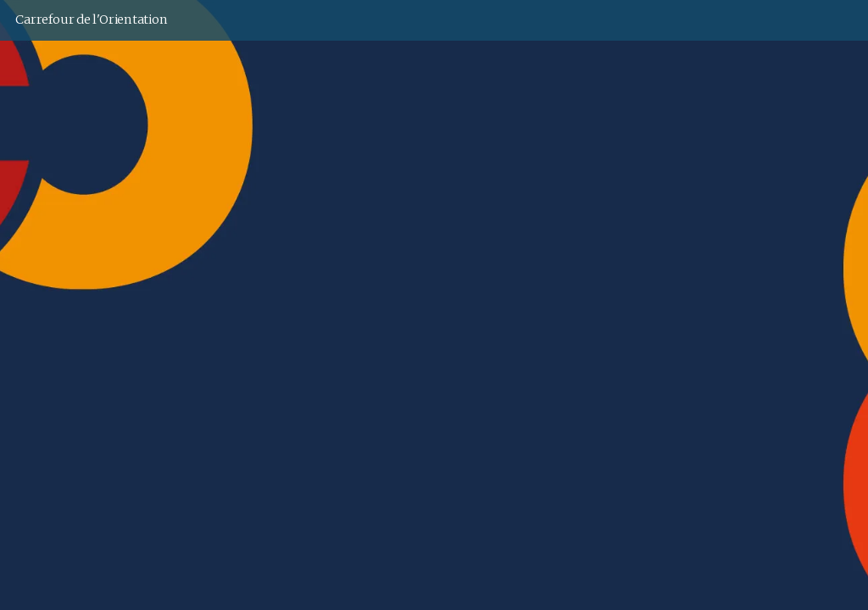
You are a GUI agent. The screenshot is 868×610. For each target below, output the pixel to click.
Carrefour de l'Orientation (91, 19)
